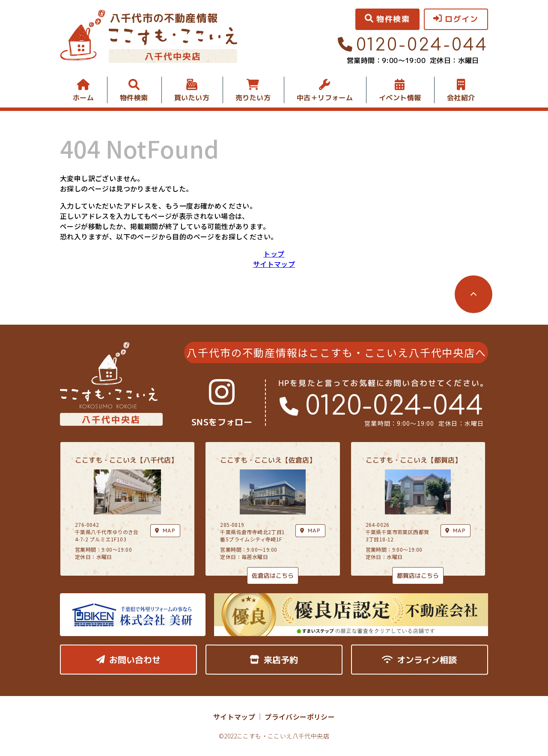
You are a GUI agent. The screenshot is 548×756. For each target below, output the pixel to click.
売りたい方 (253, 98)
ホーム (83, 98)
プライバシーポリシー (300, 717)
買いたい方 (192, 98)
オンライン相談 (419, 660)
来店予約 (274, 660)
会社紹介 (461, 98)
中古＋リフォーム (325, 98)
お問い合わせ (128, 660)
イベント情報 (400, 98)
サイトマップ (274, 264)
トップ (274, 254)
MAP (310, 530)
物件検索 (134, 98)
